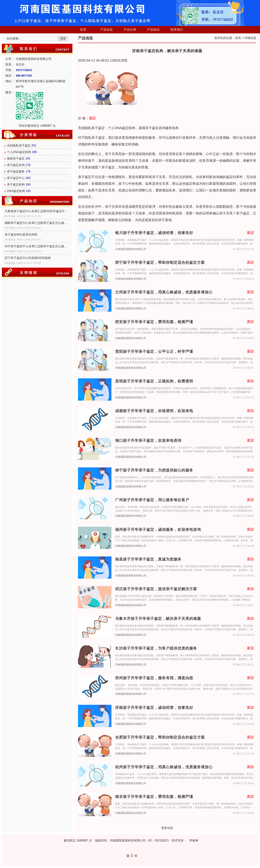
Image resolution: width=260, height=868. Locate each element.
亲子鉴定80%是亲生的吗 (21, 235)
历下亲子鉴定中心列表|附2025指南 (28, 258)
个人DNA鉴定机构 (19, 152)
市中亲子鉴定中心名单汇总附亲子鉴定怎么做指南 (37, 246)
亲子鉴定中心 (16, 178)
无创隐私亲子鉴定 (19, 146)
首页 (83, 30)
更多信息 (167, 828)
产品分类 (130, 30)
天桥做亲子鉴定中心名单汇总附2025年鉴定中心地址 (37, 211)
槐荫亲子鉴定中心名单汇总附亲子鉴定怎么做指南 (37, 223)
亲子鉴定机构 (16, 184)
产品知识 (153, 30)
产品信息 (107, 30)
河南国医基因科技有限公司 (131, 249)
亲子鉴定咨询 (16, 165)
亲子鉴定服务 (16, 171)
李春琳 (194, 840)
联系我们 (177, 30)
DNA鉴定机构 (16, 191)
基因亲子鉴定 (16, 158)
